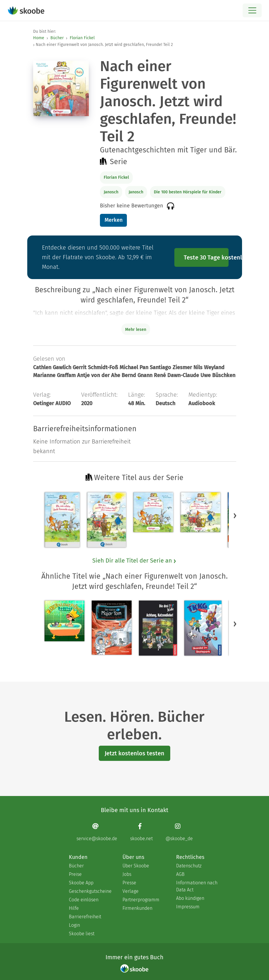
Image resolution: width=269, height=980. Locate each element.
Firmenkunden (137, 908)
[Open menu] (252, 10)
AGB (180, 874)
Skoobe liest (82, 934)
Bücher (57, 38)
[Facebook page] (141, 832)
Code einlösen (84, 900)
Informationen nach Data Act (197, 886)
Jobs (127, 874)
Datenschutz (189, 866)
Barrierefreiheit (85, 917)
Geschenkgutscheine (90, 891)
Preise (75, 874)
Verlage (131, 891)
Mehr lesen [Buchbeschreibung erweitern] (136, 330)
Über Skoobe (136, 866)
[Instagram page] (179, 832)
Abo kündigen (190, 898)
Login (74, 925)
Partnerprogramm (141, 900)
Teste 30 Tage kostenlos (206, 257)
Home (39, 38)
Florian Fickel (82, 38)
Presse (129, 883)
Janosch (111, 192)
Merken (114, 220)
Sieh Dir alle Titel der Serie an (134, 561)
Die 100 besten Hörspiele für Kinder (188, 192)
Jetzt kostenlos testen (134, 753)
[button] (235, 515)
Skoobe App (81, 883)
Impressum (188, 907)
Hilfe (74, 908)
